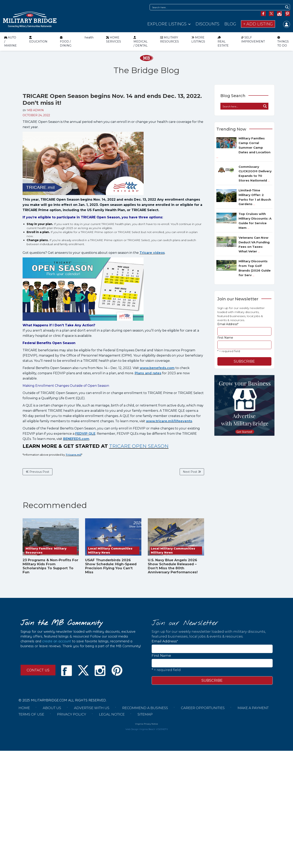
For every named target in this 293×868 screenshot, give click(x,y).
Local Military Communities (110, 549)
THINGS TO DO (283, 41)
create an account (57, 641)
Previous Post (38, 472)
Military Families (39, 549)
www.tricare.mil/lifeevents (169, 421)
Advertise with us (92, 708)
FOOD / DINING (66, 41)
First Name (225, 338)
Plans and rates (148, 373)
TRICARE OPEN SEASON (139, 446)
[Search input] (217, 7)
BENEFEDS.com (76, 439)
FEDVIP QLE (85, 434)
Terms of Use (31, 714)
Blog (230, 24)
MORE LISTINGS (198, 39)
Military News (99, 553)
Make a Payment (253, 708)
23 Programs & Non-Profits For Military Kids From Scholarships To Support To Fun (50, 566)
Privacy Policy (72, 714)
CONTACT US (38, 670)
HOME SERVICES (114, 39)
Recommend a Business (145, 708)
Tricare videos (152, 253)
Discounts (207, 24)
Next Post (192, 472)
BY (33, 110)
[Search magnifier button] (287, 7)
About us (52, 708)
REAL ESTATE (223, 41)
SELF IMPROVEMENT (253, 39)
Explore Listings (167, 24)
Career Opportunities (203, 708)
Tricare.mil (73, 455)
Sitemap (145, 714)
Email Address (228, 324)
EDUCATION (38, 39)
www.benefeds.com (157, 368)
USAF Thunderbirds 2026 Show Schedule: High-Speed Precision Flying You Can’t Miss (111, 566)
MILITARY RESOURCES (169, 39)
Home (24, 708)
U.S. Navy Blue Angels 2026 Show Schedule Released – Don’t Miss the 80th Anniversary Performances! (173, 566)
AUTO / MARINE (10, 41)
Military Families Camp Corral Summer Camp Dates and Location (243, 147)
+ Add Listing (258, 24)
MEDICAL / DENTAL (141, 41)
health (89, 37)
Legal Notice (112, 714)
